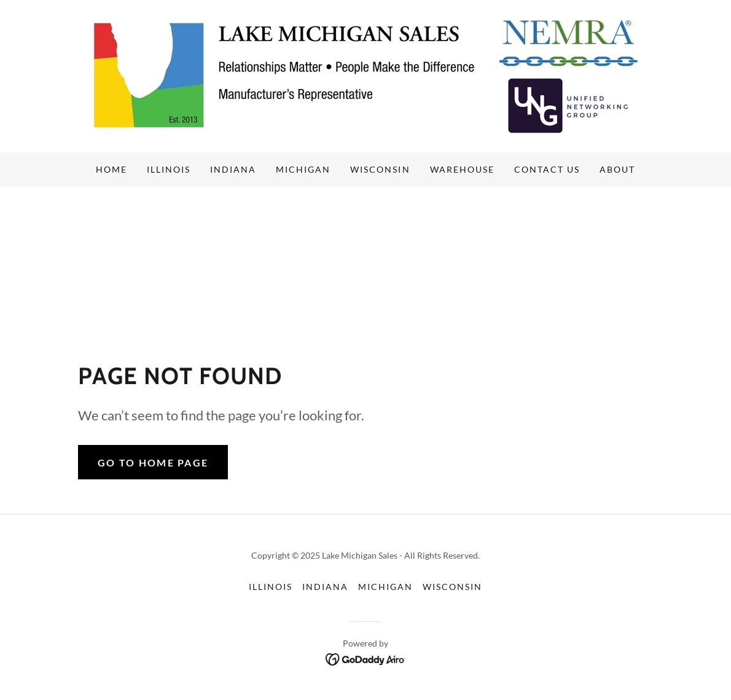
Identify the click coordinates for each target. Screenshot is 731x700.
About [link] (617, 169)
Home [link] (111, 169)
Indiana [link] (233, 169)
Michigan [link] (303, 169)
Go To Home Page (153, 462)
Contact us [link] (547, 169)
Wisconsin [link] (380, 169)
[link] (365, 75)
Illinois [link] (169, 169)
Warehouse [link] (462, 169)
